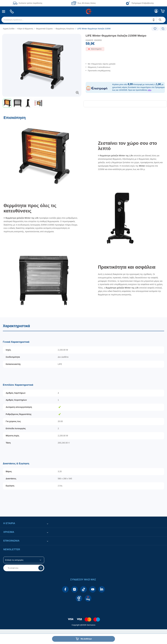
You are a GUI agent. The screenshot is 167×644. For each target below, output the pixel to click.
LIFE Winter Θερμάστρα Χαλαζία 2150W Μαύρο (116, 36)
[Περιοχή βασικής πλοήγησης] (83, 11)
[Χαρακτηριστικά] (83, 416)
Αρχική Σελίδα (9, 29)
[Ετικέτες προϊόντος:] (42, 37)
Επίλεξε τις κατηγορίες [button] (14, 560)
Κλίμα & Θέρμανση (25, 29)
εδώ (149, 90)
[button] (154, 20)
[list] (66, 29)
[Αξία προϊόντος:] (125, 44)
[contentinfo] (83, 618)
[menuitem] (4, 11)
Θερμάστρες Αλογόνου (65, 29)
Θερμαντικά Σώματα (44, 29)
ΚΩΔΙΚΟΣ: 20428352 (94, 40)
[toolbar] (42, 103)
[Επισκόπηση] (83, 215)
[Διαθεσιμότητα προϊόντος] (125, 50)
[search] (83, 20)
